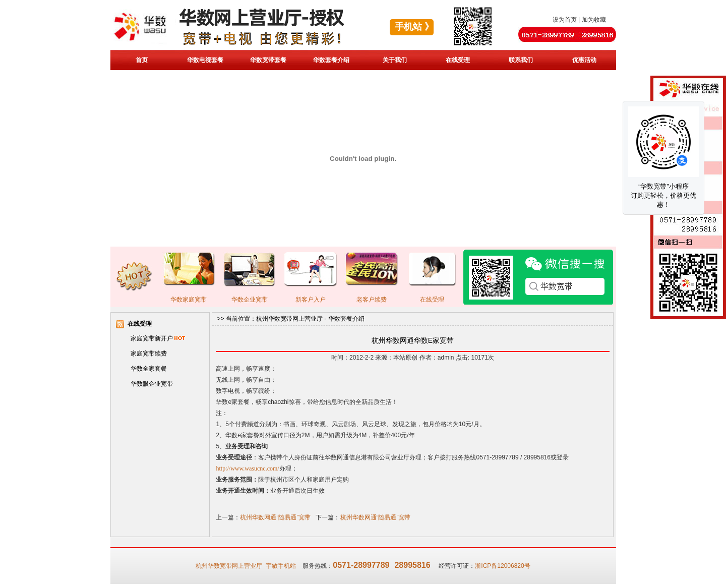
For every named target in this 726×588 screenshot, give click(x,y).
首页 (142, 60)
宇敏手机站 (281, 566)
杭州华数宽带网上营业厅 (289, 319)
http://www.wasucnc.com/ (247, 468)
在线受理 (458, 60)
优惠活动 (584, 60)
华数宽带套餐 (268, 60)
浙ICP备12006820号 (502, 566)
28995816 (412, 565)
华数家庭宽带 (189, 300)
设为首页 (565, 20)
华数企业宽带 (250, 300)
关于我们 (395, 60)
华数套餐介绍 (331, 60)
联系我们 (521, 60)
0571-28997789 (361, 565)
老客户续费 (372, 300)
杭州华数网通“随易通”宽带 (275, 517)
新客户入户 (311, 300)
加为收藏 (594, 20)
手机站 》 (414, 27)
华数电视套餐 (205, 60)
